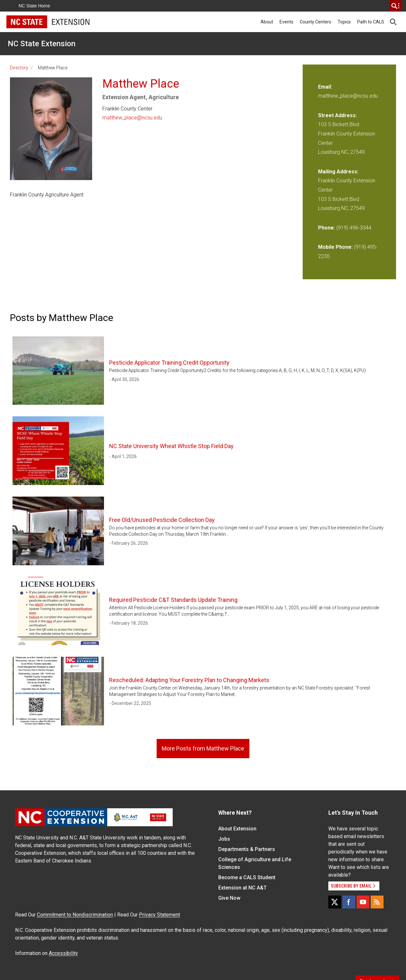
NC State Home (34, 6)
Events (286, 22)
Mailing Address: (338, 172)
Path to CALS (371, 22)
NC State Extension (42, 44)
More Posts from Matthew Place (203, 748)
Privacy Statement (160, 915)
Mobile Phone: (335, 247)
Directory (19, 68)
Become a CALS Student (247, 877)
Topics (344, 22)
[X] (335, 902)
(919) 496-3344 (354, 228)
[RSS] (377, 902)
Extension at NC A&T (242, 888)
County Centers (315, 22)
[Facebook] (349, 902)
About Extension (237, 829)
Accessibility (63, 953)
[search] (395, 6)
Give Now (229, 898)
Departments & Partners (247, 849)
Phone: (327, 228)
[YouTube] (363, 902)
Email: (325, 87)
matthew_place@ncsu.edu (132, 118)
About (267, 22)
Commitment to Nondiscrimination (75, 915)
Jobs (224, 839)
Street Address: (337, 115)
